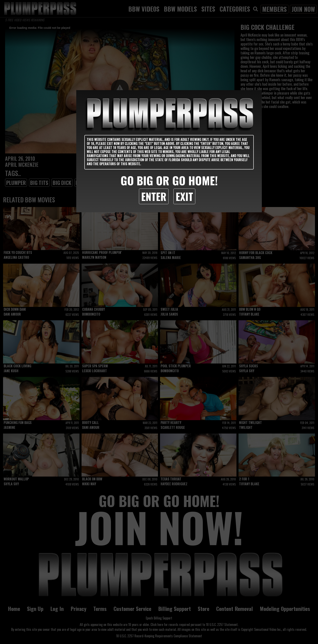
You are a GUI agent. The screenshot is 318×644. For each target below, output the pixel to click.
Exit (184, 196)
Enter (154, 196)
